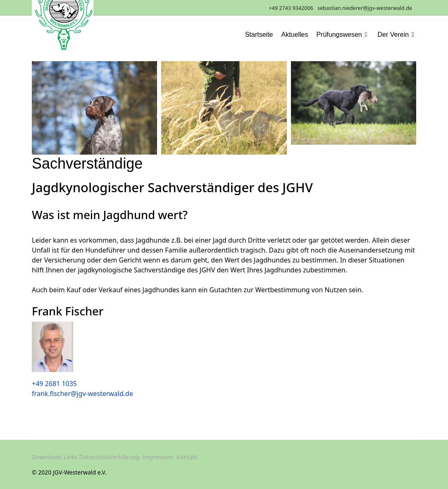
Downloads (47, 457)
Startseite (259, 35)
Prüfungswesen (339, 35)
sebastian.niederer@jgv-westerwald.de (365, 8)
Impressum (158, 457)
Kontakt (187, 457)
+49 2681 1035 (54, 384)
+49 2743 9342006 (291, 8)
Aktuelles (295, 35)
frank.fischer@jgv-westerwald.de (82, 394)
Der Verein (393, 35)
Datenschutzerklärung (109, 457)
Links (71, 457)
